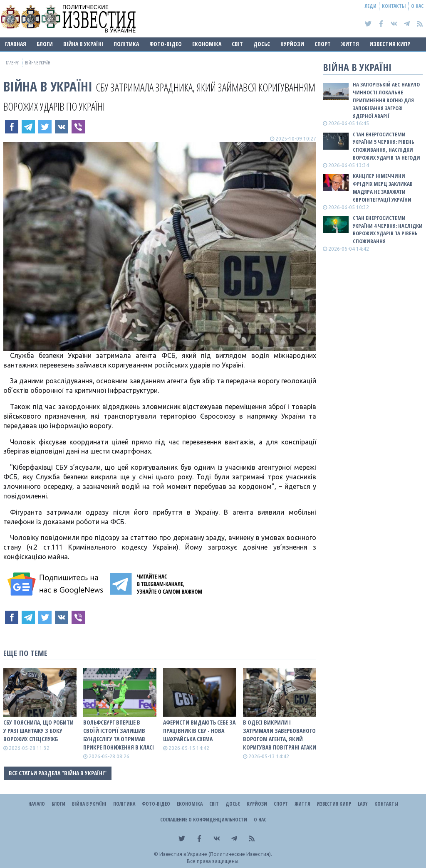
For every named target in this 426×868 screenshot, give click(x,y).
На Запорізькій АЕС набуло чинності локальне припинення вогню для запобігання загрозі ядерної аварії (386, 100)
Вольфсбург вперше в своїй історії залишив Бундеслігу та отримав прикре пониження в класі (119, 735)
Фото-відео (166, 44)
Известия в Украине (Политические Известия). (216, 854)
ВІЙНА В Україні (83, 44)
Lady (363, 804)
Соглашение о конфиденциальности (204, 820)
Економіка (207, 44)
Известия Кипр (390, 44)
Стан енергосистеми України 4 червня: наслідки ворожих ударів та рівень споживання (388, 230)
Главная (16, 44)
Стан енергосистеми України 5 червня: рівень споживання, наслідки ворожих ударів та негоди (386, 146)
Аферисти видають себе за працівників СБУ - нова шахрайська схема (199, 731)
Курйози (292, 44)
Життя (350, 44)
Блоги (45, 44)
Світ (237, 44)
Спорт (323, 44)
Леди (371, 6)
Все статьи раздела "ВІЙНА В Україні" (58, 773)
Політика (126, 44)
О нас (417, 6)
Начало (37, 804)
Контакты (394, 6)
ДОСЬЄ (262, 44)
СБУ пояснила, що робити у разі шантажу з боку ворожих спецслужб (38, 731)
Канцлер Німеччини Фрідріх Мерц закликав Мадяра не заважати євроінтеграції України (383, 188)
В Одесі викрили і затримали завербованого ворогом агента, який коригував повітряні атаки (280, 735)
